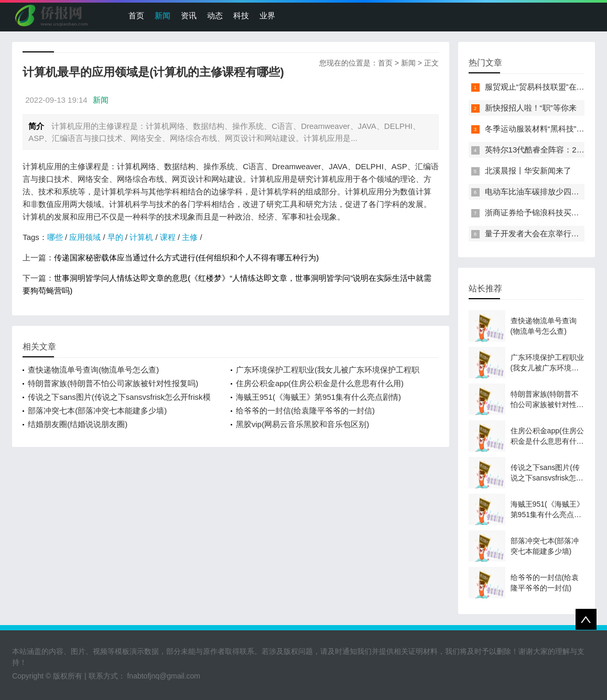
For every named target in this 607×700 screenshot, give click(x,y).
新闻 (162, 15)
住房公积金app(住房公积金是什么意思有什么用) (320, 383)
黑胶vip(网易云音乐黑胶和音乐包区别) (302, 424)
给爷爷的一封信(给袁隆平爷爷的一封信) (305, 411)
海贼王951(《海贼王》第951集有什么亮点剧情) (318, 397)
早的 (115, 237)
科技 (241, 15)
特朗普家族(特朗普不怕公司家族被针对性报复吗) (113, 383)
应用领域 (85, 237)
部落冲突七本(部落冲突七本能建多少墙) (97, 411)
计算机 (141, 237)
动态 (215, 15)
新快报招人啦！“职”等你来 (531, 108)
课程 (168, 237)
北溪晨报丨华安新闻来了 (528, 171)
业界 (267, 15)
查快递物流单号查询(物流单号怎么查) (93, 370)
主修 (190, 237)
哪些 (55, 237)
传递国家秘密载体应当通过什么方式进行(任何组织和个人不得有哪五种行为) (186, 258)
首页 (136, 15)
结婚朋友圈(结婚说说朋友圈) (78, 424)
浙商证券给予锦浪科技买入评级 (540, 212)
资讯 (189, 15)
